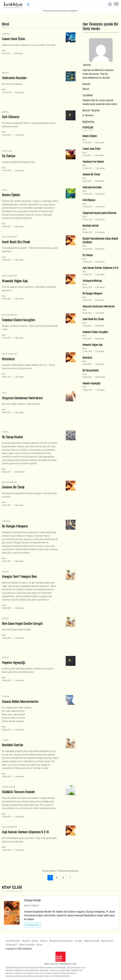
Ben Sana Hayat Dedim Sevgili (22, 624)
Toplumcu (6, 34)
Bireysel (5, 73)
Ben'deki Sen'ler (13, 745)
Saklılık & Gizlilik (92, 941)
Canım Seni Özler (13, 39)
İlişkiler (5, 572)
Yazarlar (26, 941)
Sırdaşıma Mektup (92, 281)
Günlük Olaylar (8, 787)
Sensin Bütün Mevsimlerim (20, 702)
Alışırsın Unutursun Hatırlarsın (22, 398)
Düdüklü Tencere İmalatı (18, 792)
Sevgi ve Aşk (7, 151)
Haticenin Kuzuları (14, 78)
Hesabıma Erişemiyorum (61, 941)
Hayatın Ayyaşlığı (14, 663)
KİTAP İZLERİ (12, 887)
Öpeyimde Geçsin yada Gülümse (99, 213)
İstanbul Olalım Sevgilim (19, 320)
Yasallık (78, 941)
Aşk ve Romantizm (9, 237)
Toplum (5, 432)
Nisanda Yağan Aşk (15, 281)
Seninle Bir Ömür (13, 487)
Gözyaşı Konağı (32, 900)
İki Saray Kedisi (12, 437)
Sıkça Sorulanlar (27, 945)
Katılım (35, 941)
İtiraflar (6, 696)
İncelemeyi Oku (32, 925)
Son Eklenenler (13, 941)
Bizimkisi (8, 359)
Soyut (5, 190)
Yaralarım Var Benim (93, 162)
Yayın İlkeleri (107, 941)
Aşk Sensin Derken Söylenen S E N (25, 832)
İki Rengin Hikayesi (15, 526)
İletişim (44, 941)
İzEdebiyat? (11, 945)
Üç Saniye (9, 156)
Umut (4, 393)
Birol (4, 51)
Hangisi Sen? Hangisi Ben (19, 577)
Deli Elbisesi (11, 117)
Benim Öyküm (11, 195)
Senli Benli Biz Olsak (16, 242)
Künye (39, 945)
